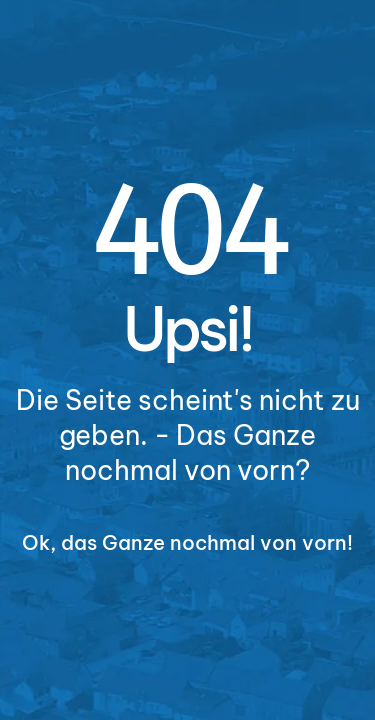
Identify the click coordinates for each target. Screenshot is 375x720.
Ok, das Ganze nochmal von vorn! (187, 542)
